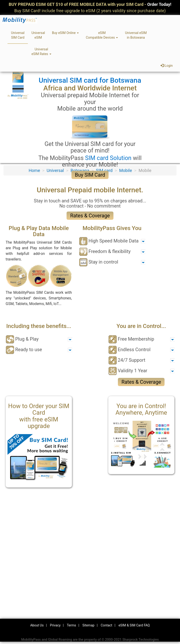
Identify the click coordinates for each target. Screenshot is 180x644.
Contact (107, 625)
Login (167, 66)
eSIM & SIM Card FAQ (134, 625)
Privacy (55, 625)
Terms (71, 625)
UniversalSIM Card (18, 35)
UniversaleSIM (38, 35)
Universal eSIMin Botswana (136, 35)
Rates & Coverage (90, 216)
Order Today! (159, 4)
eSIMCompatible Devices (102, 35)
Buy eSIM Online (66, 33)
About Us (37, 625)
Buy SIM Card (90, 175)
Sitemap (88, 625)
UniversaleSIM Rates (41, 52)
